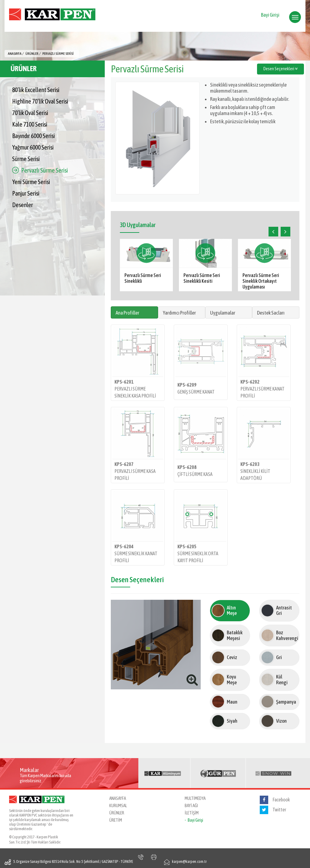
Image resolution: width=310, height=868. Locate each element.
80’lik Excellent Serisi (36, 90)
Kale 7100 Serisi (30, 124)
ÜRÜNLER (117, 813)
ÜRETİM (116, 820)
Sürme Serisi (26, 159)
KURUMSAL (118, 805)
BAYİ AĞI (191, 805)
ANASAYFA (118, 798)
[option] (146, 265)
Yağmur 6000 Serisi (33, 147)
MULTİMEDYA (195, 798)
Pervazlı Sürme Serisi (45, 170)
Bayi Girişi (270, 15)
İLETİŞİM (192, 813)
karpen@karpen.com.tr (189, 861)
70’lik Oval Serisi (30, 113)
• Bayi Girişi (194, 820)
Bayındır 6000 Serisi (33, 136)
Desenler (23, 205)
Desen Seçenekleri (280, 69)
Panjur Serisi (26, 193)
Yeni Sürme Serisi (31, 182)
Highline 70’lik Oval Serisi (40, 101)
